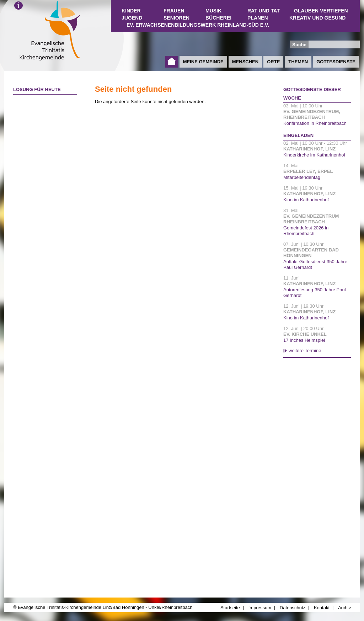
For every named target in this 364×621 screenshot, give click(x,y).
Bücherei (218, 18)
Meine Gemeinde (203, 62)
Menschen (245, 62)
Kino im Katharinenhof (306, 200)
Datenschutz (293, 608)
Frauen (174, 11)
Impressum (260, 608)
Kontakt (322, 608)
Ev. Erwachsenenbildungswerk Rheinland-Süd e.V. (198, 25)
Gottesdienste (336, 62)
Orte (273, 62)
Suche (299, 45)
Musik (213, 11)
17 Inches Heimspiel (304, 340)
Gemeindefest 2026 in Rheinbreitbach (306, 231)
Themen (298, 62)
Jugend (132, 18)
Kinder (131, 11)
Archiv (344, 608)
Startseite (172, 62)
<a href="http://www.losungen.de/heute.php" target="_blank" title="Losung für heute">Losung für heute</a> (42, 139)
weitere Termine (305, 351)
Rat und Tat (264, 11)
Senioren (176, 18)
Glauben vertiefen (321, 11)
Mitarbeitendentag (302, 177)
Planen (258, 18)
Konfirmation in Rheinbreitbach (315, 123)
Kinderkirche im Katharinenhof (314, 155)
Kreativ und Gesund (317, 18)
